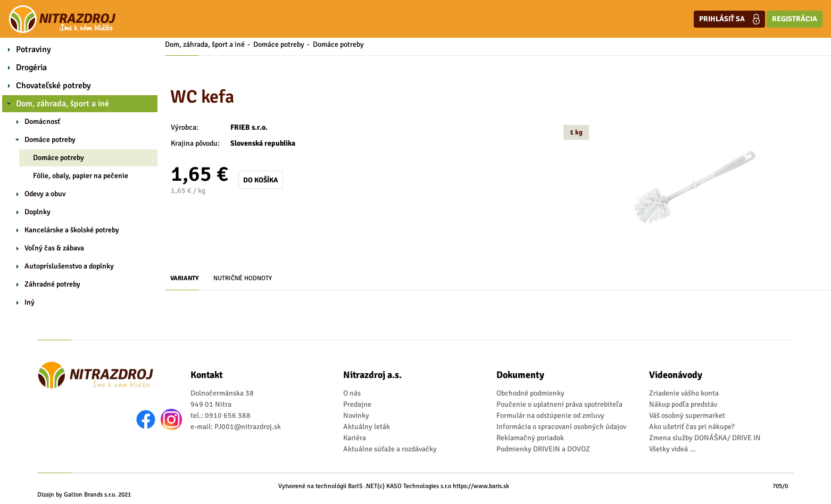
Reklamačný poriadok (530, 438)
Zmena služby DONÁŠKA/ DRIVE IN (705, 438)
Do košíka (261, 180)
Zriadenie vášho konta (684, 393)
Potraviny (34, 49)
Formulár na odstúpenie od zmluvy (550, 415)
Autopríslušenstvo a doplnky (69, 266)
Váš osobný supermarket (687, 415)
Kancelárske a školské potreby (72, 230)
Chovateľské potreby (53, 86)
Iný (30, 302)
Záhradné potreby (52, 284)
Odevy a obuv (45, 194)
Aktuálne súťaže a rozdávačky (390, 449)
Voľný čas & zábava (54, 248)
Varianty (185, 278)
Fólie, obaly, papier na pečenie (81, 176)
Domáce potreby (50, 140)
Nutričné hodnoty (243, 278)
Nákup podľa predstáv (683, 404)
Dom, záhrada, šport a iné (63, 104)
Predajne (357, 404)
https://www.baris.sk (481, 486)
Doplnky (38, 212)
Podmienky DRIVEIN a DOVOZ (543, 449)
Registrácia (795, 19)
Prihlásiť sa (729, 19)
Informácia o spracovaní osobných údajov (561, 427)
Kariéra (355, 438)
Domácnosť (42, 121)
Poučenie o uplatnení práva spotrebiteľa (559, 404)
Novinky (356, 415)
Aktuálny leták (367, 427)
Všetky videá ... (672, 449)
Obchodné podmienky (530, 393)
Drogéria (31, 68)
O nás (352, 393)
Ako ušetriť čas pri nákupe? (692, 427)
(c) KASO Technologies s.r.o (414, 486)
